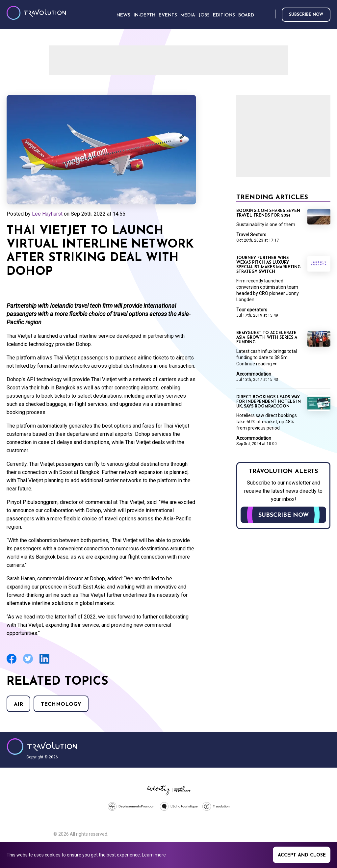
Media (188, 15)
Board (246, 15)
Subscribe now (306, 15)
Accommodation (254, 374)
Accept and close (302, 855)
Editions (224, 15)
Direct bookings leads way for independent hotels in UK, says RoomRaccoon (269, 402)
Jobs (204, 15)
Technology (61, 704)
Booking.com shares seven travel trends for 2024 (268, 213)
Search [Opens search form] (269, 14)
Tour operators (252, 310)
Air (18, 704)
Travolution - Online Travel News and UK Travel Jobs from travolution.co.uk (42, 747)
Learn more (154, 855)
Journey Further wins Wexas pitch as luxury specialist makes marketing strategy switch (269, 265)
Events (168, 15)
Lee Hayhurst (47, 214)
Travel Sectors (251, 235)
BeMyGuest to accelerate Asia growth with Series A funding (267, 338)
